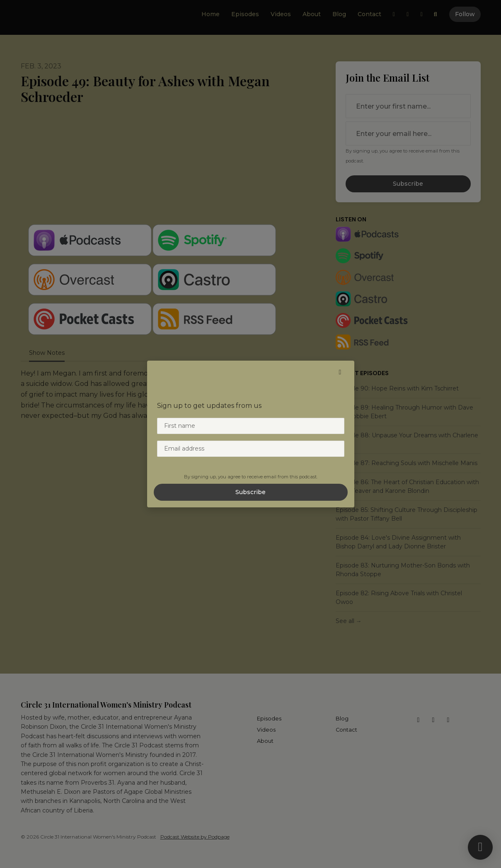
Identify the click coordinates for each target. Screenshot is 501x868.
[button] (340, 372)
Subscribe (251, 492)
